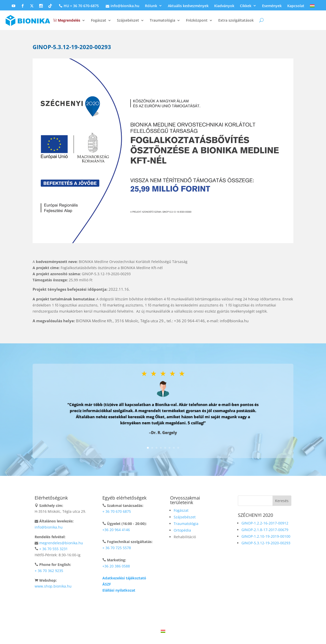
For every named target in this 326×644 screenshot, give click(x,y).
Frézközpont (197, 20)
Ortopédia (182, 530)
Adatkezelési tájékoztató (124, 578)
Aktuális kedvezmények (188, 6)
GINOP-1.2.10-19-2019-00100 (266, 536)
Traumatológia (162, 20)
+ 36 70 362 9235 (49, 571)
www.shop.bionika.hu (53, 586)
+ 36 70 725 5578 (117, 548)
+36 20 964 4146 (116, 530)
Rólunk (151, 6)
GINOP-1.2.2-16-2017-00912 (265, 523)
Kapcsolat (296, 6)
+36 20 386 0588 (116, 566)
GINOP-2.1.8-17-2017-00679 (265, 530)
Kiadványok (224, 6)
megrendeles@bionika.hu (61, 543)
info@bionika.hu (122, 6)
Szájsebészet (128, 20)
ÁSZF (107, 584)
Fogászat (99, 20)
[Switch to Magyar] (163, 631)
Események (272, 6)
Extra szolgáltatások (236, 20)
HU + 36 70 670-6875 (78, 6)
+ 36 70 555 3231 (53, 549)
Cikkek (246, 6)
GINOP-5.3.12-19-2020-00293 (266, 543)
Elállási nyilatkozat (119, 590)
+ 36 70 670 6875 (117, 511)
